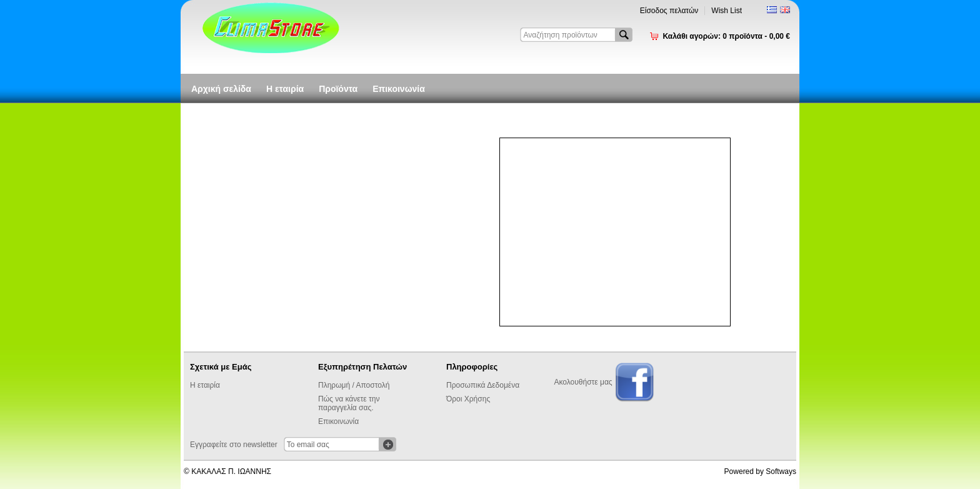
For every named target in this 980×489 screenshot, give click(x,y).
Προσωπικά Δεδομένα (483, 385)
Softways (781, 471)
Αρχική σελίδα (221, 89)
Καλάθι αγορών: (726, 36)
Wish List (727, 11)
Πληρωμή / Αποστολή (354, 385)
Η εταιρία (285, 89)
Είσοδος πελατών (669, 11)
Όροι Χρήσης (468, 399)
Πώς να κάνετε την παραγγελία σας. (349, 403)
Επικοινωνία (399, 89)
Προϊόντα (338, 89)
